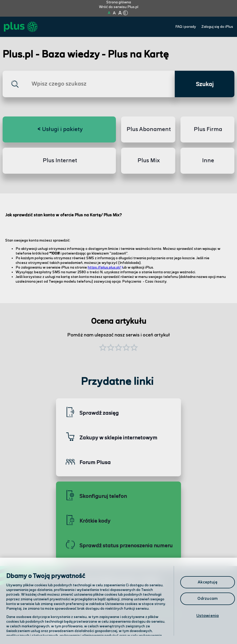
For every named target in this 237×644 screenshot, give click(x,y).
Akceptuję (207, 582)
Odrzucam (208, 599)
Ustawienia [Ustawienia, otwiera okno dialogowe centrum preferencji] (208, 616)
